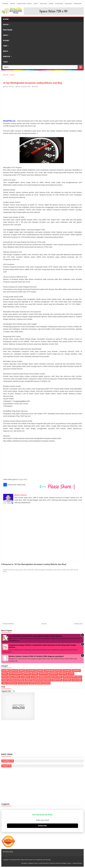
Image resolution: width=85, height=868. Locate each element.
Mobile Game (7, 677)
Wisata (5, 51)
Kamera (35, 674)
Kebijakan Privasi (33, 863)
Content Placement (44, 863)
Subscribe (42, 826)
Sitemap (52, 863)
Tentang (5, 4)
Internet (6, 40)
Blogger (64, 863)
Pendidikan (78, 4)
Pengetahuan (8, 30)
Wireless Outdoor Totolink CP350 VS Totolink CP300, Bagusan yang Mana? (36, 656)
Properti (29, 680)
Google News (23, 479)
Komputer (7, 56)
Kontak (13, 4)
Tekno (5, 46)
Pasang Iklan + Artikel (24, 4)
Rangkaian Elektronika (42, 680)
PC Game (34, 677)
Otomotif (16, 677)
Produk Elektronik (17, 680)
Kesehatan (68, 4)
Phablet (5, 680)
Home (6, 19)
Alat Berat (6, 671)
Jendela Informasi (77, 863)
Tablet (5, 683)
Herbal (51, 4)
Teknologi (13, 683)
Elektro (6, 24)
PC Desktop (26, 677)
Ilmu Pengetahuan (16, 674)
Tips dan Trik (23, 683)
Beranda (44, 624)
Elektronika (31, 671)
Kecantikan (59, 4)
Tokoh (5, 62)
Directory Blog (8, 852)
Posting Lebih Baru (8, 624)
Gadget (5, 35)
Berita (36, 4)
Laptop (71, 674)
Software (67, 680)
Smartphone (57, 680)
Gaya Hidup (43, 4)
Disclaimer (24, 863)
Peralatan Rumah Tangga (72, 677)
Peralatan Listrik (55, 677)
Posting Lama (78, 624)
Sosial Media (77, 680)
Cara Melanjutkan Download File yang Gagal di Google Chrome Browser (35, 636)
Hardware (76, 671)
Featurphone (49, 671)
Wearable (39, 683)
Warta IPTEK (16, 860)
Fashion (40, 671)
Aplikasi (15, 671)
